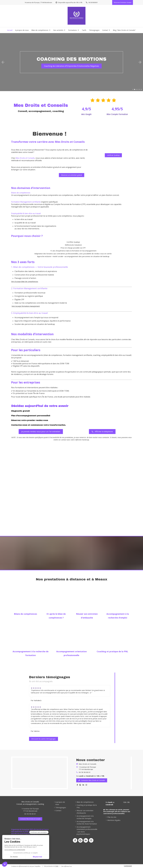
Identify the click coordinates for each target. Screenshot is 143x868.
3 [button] (136, 89)
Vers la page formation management (26, 306)
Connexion (128, 866)
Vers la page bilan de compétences (25, 281)
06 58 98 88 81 (85, 772)
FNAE (57, 866)
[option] (71, 62)
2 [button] (135, 89)
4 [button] (138, 89)
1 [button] (133, 89)
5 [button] (140, 89)
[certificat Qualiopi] (113, 155)
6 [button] (141, 89)
